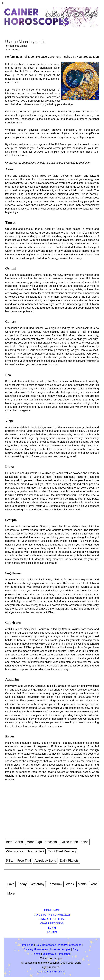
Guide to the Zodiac (74, 842)
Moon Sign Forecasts (42, 842)
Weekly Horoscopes (70, 945)
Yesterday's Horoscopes (56, 954)
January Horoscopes (36, 949)
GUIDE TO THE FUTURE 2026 (52, 915)
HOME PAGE (52, 910)
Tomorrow (55, 884)
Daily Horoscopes (46, 945)
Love (11, 884)
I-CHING (52, 932)
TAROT (52, 928)
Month (82, 884)
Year (94, 884)
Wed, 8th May (13, 50)
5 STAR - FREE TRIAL (52, 919)
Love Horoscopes (60, 949)
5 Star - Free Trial (18, 861)
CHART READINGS (52, 923)
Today (22, 884)
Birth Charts (14, 842)
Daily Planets (69, 861)
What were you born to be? (25, 851)
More (11, 893)
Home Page (26, 945)
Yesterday (37, 884)
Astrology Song (45, 861)
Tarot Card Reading (62, 851)
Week (70, 884)
